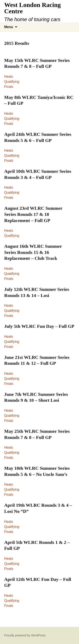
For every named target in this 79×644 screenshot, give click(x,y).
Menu (9, 27)
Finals (9, 87)
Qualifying (12, 82)
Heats (9, 77)
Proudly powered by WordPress (25, 635)
